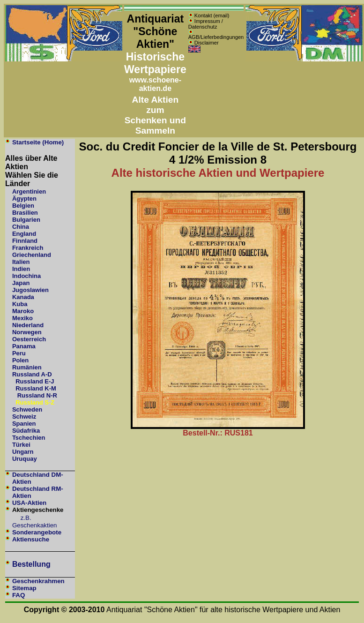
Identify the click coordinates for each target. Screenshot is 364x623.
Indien (21, 269)
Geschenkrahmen (38, 581)
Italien (21, 262)
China (21, 227)
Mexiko (22, 318)
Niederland (28, 325)
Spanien (24, 424)
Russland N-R (37, 395)
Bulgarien (26, 220)
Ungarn (23, 452)
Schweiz (24, 417)
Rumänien (27, 367)
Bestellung (31, 564)
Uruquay (25, 459)
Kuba (20, 304)
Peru (19, 353)
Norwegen (27, 332)
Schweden (27, 409)
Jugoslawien (30, 290)
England (24, 234)
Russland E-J (35, 381)
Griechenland (32, 255)
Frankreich (28, 248)
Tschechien (29, 438)
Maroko (23, 311)
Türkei (21, 445)
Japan (21, 283)
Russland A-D (32, 374)
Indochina (26, 276)
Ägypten (24, 199)
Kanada (23, 297)
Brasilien (25, 213)
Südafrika (26, 431)
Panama (24, 346)
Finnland (25, 241)
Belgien (23, 206)
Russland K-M (36, 388)
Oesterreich (29, 339)
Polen (20, 360)
